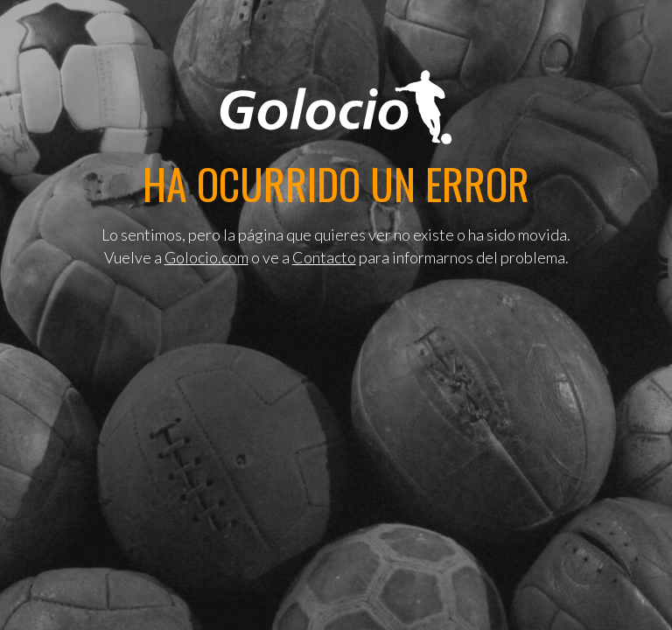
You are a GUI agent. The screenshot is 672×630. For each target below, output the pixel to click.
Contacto (324, 257)
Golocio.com (206, 257)
